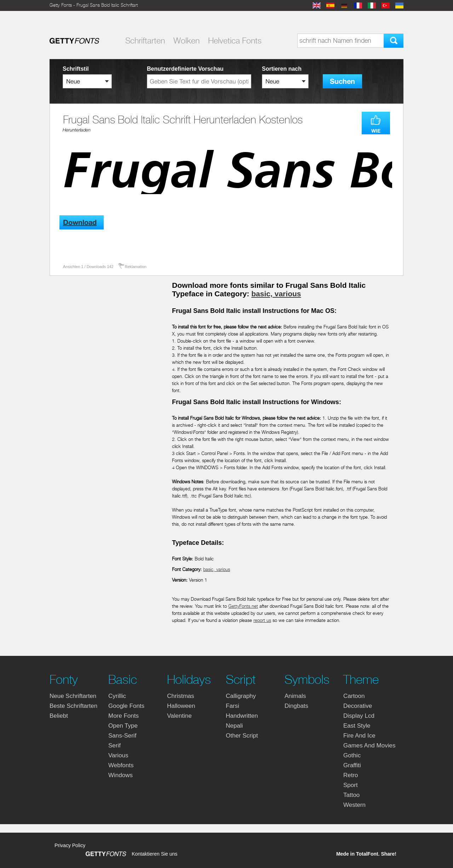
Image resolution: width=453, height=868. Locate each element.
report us (262, 620)
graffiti (352, 765)
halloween (181, 706)
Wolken (187, 41)
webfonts (121, 765)
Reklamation (136, 267)
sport (351, 785)
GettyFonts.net (243, 606)
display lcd (359, 716)
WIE (376, 131)
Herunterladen (77, 130)
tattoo (351, 795)
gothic (352, 755)
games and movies (369, 745)
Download (80, 223)
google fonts (126, 706)
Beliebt (59, 716)
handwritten (242, 716)
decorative (358, 706)
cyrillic (117, 696)
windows (121, 775)
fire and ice (359, 736)
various (118, 755)
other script (242, 736)
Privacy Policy (70, 845)
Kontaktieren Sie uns (154, 854)
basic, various (276, 294)
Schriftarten (145, 41)
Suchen (342, 81)
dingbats (296, 706)
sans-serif (122, 736)
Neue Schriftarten (73, 696)
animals (295, 696)
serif (114, 745)
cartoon (354, 696)
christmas (181, 696)
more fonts (124, 716)
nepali (234, 726)
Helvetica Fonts (235, 41)
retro (351, 775)
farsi (233, 706)
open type (123, 726)
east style (357, 726)
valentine (179, 716)
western (354, 805)
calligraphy (241, 696)
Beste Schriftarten (73, 706)
